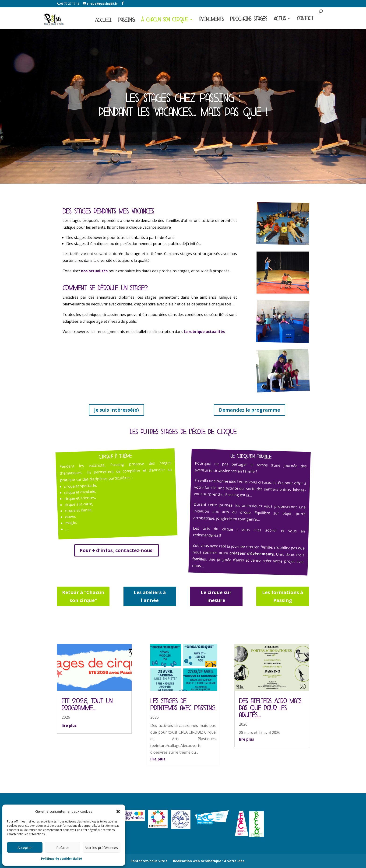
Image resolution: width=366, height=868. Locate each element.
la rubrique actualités (204, 332)
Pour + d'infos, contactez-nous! (117, 550)
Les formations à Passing (283, 596)
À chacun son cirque (165, 21)
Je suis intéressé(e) (116, 410)
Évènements (211, 20)
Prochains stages (249, 20)
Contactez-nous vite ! (149, 861)
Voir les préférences (102, 847)
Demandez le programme (250, 410)
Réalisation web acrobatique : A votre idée (209, 861)
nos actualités (94, 271)
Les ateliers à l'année (150, 596)
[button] (118, 812)
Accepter (25, 847)
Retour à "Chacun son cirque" (83, 596)
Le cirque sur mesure (216, 596)
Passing (126, 21)
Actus (280, 19)
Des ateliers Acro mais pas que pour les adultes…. (270, 708)
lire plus (69, 725)
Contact (305, 19)
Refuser (63, 847)
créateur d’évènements (252, 554)
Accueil (103, 21)
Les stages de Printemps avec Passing (183, 705)
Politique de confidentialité (62, 859)
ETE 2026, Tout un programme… (87, 705)
